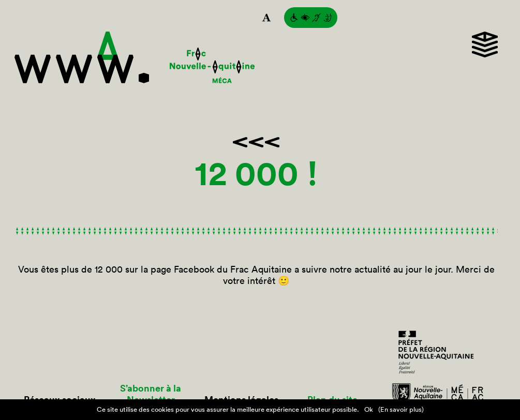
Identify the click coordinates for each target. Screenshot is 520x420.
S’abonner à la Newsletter (151, 394)
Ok (369, 409)
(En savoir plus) (401, 409)
